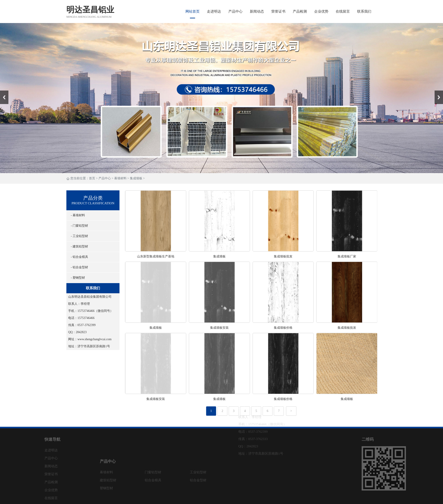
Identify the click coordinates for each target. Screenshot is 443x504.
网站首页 (193, 11)
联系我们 (364, 11)
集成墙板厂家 (359, 256)
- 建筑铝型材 (77, 246)
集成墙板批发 (295, 256)
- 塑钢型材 (75, 278)
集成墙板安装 (231, 328)
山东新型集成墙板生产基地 (168, 256)
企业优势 (321, 11)
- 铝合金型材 (77, 267)
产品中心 (235, 11)
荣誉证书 (278, 11)
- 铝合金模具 (77, 257)
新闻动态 (257, 11)
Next (437, 92)
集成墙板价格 (295, 328)
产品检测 (300, 11)
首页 (92, 179)
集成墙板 (136, 179)
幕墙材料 (120, 179)
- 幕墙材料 (75, 215)
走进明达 (214, 11)
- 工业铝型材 (77, 236)
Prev (2, 92)
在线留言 (343, 11)
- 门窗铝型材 (77, 226)
